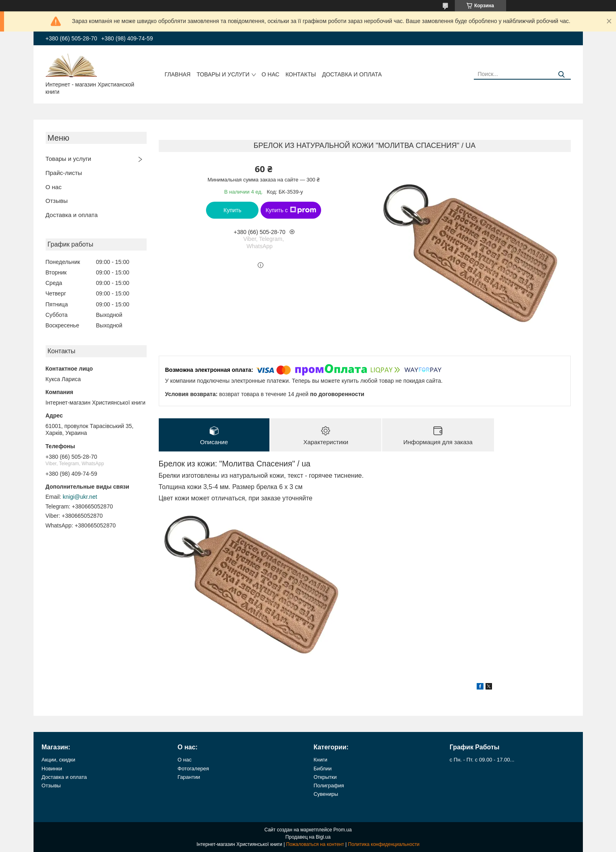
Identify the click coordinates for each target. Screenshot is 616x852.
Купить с (291, 210)
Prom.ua (342, 830)
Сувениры (326, 794)
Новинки (52, 769)
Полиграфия (329, 786)
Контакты (301, 74)
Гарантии (189, 777)
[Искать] (562, 75)
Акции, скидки (59, 760)
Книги (320, 760)
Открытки (325, 777)
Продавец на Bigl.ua (308, 837)
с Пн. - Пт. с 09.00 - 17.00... (482, 760)
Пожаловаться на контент (315, 844)
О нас (271, 74)
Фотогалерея (193, 769)
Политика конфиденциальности (384, 844)
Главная (178, 74)
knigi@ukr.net (80, 497)
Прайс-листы (64, 173)
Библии (323, 769)
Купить (232, 210)
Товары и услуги (223, 74)
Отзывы (57, 201)
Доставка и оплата (352, 74)
